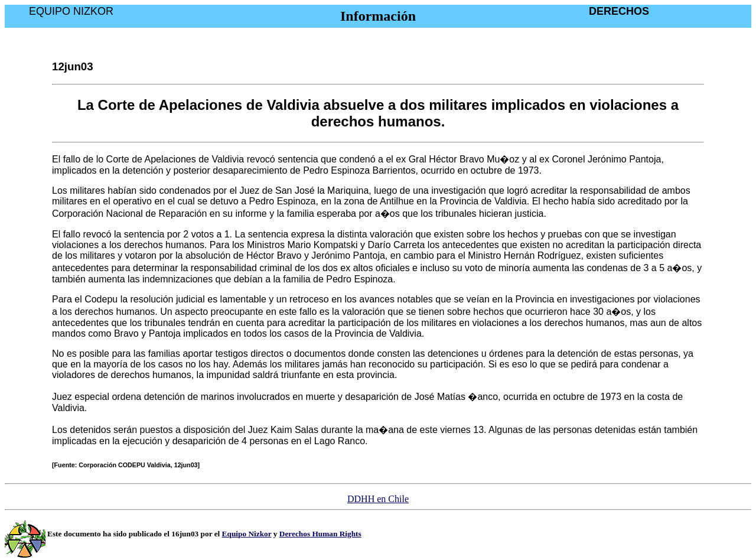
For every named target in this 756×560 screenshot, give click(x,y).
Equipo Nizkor (247, 534)
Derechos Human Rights (320, 534)
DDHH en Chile (378, 499)
